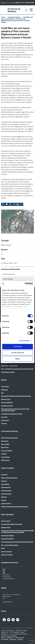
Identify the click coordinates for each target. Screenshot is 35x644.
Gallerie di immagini (7, 555)
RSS (4, 598)
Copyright (20, 639)
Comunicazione (5, 457)
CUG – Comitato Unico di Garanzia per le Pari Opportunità (17, 369)
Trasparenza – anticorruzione (9, 366)
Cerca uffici (4, 417)
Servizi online (29, 3)
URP (23, 3)
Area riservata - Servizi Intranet (11, 595)
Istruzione (4, 481)
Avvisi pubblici (5, 444)
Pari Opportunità (6, 487)
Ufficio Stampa (8, 279)
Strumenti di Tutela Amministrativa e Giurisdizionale (16, 396)
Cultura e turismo (6, 503)
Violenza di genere (6, 490)
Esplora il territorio (6, 551)
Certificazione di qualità (8, 372)
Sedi (4, 569)
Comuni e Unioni (6, 521)
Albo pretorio (5, 441)
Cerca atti (4, 423)
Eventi (3, 548)
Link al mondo (6, 596)
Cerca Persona (7, 577)
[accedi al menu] (31, 10)
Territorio (4, 500)
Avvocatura (4, 474)
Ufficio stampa (5, 460)
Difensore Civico (6, 399)
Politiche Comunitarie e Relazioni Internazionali (15, 507)
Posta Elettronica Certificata (9, 636)
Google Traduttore (7, 602)
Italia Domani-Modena (7, 535)
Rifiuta (17, 359)
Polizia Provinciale (6, 494)
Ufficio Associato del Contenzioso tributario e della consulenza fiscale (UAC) (15, 410)
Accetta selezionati (17, 353)
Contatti (18, 3)
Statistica (4, 497)
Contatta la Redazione (9, 578)
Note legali (13, 639)
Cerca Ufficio (6, 575)
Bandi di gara (5, 447)
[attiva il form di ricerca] (26, 10)
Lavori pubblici (5, 484)
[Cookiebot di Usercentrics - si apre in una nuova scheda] (25, 284)
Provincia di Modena (14, 10)
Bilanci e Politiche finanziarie (9, 478)
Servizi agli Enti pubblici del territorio (12, 414)
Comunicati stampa (14, 17)
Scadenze (4, 454)
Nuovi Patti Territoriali (7, 539)
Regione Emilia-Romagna (8, 3)
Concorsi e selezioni (7, 451)
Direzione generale (9, 274)
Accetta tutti (17, 347)
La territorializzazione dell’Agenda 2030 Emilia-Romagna (17, 542)
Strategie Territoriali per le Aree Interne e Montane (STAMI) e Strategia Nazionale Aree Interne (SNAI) (17, 531)
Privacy (3, 638)
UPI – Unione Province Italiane (10, 545)
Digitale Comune (6, 527)
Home (3, 17)
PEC (4, 571)
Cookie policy (10, 638)
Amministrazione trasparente (9, 438)
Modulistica (4, 390)
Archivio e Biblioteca (7, 402)
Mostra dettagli (24, 341)
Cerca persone (5, 420)
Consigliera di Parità (7, 406)
